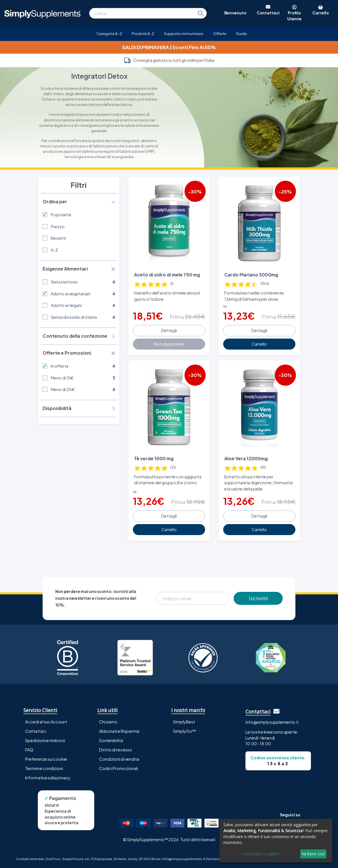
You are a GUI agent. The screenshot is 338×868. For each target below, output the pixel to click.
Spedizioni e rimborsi (45, 740)
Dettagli (169, 330)
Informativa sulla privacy (48, 778)
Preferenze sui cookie (46, 759)
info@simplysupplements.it (272, 722)
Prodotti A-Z (143, 33)
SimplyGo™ (185, 731)
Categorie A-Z (109, 33)
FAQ (29, 750)
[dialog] (276, 841)
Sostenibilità (111, 740)
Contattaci (36, 731)
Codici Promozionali (118, 768)
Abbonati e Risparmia (119, 731)
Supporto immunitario (184, 33)
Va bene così (313, 854)
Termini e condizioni (44, 768)
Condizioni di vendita (119, 759)
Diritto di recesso (116, 750)
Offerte (220, 33)
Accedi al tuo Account (46, 722)
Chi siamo (108, 722)
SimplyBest (184, 722)
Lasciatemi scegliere (261, 854)
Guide (241, 33)
